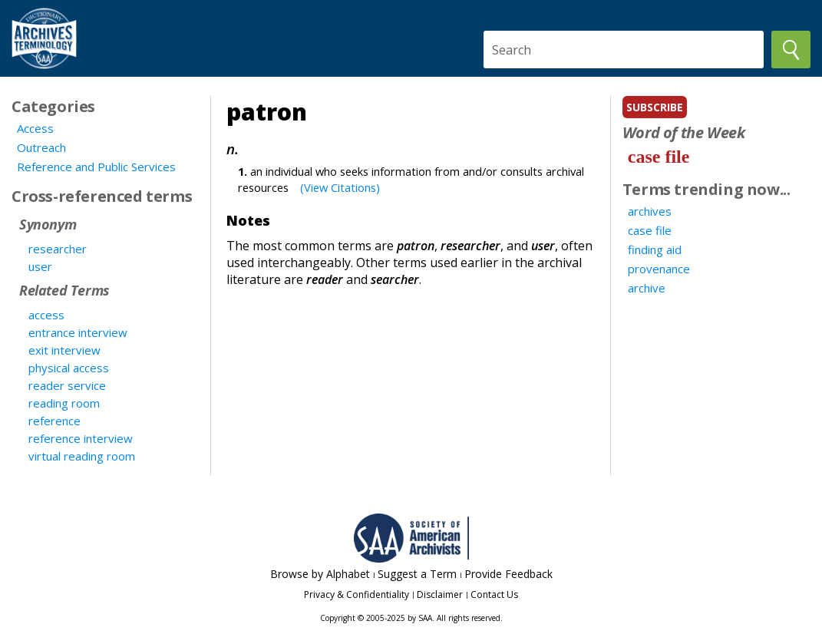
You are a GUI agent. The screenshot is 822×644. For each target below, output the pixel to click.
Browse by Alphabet (320, 574)
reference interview (81, 438)
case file (659, 157)
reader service (67, 385)
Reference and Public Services (96, 167)
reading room (64, 403)
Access (35, 128)
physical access (69, 368)
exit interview (64, 350)
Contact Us (494, 594)
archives (650, 211)
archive (647, 288)
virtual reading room (82, 456)
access (46, 315)
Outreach (41, 147)
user (40, 266)
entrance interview (78, 332)
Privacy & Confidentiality (357, 594)
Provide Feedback (508, 574)
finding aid (655, 249)
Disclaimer (440, 594)
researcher (58, 249)
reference (54, 421)
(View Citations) (340, 187)
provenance (659, 269)
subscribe (655, 107)
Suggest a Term (417, 574)
